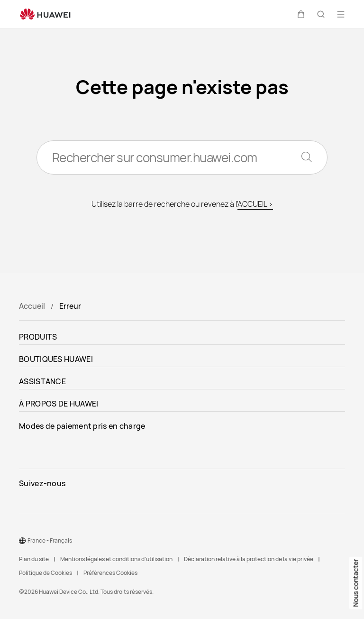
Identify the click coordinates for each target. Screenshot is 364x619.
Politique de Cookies (45, 573)
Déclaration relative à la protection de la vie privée (249, 559)
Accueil (32, 306)
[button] (301, 14)
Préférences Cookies (110, 573)
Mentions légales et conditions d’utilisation (116, 559)
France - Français (50, 540)
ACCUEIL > (255, 204)
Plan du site (34, 559)
